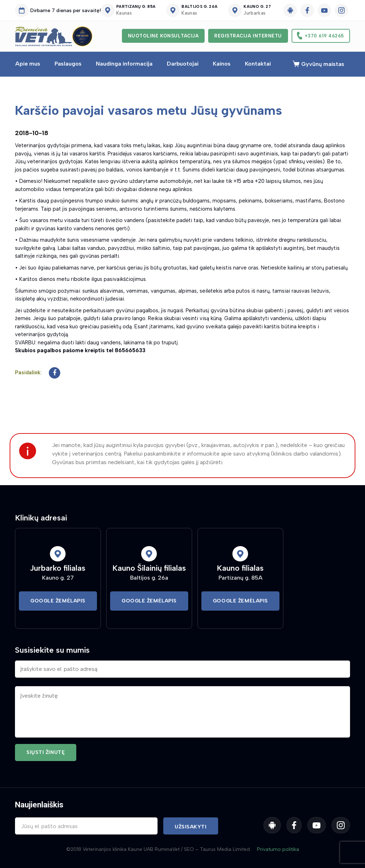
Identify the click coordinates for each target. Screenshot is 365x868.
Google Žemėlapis (58, 601)
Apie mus (28, 64)
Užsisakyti (191, 827)
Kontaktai (258, 64)
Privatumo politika (278, 849)
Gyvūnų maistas (323, 64)
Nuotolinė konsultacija (163, 36)
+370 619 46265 (324, 36)
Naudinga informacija (124, 64)
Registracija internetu (248, 36)
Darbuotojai (183, 64)
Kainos (222, 64)
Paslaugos (68, 64)
